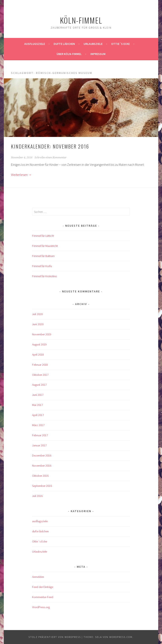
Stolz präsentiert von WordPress (55, 637)
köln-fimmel (81, 20)
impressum (98, 54)
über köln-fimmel (69, 54)
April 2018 (38, 355)
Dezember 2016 (42, 455)
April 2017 (38, 415)
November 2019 (42, 334)
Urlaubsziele (93, 44)
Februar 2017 (40, 435)
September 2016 (42, 486)
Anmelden (38, 577)
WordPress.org (41, 607)
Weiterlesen (21, 175)
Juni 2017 (38, 395)
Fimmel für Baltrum (43, 256)
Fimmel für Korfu (42, 266)
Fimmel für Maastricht (45, 246)
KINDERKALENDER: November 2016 (50, 146)
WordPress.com (121, 637)
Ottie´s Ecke (120, 44)
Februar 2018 (40, 365)
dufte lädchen (40, 531)
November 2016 (42, 466)
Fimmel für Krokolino (45, 276)
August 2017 (39, 385)
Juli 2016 (37, 496)
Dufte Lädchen (64, 44)
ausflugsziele (35, 44)
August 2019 (39, 344)
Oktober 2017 (40, 375)
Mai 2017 (37, 405)
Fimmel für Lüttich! (43, 236)
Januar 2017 (39, 445)
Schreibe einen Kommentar (51, 158)
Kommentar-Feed (43, 597)
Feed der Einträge (43, 587)
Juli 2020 (37, 314)
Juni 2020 (38, 324)
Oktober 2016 (40, 476)
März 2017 (38, 425)
